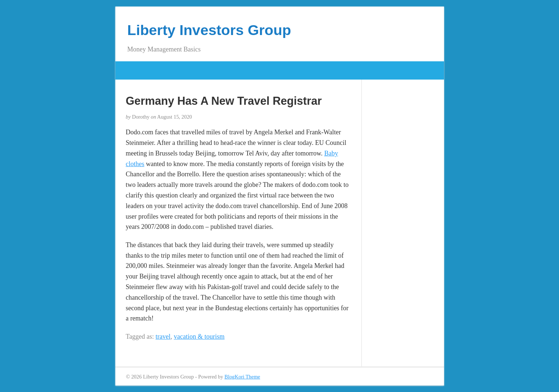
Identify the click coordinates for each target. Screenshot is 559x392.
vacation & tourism (199, 337)
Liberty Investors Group (209, 30)
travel (163, 337)
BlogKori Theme (242, 377)
